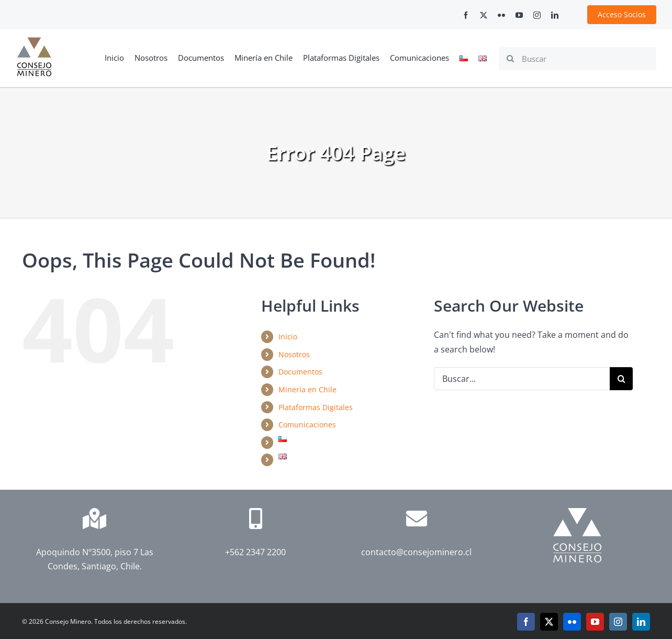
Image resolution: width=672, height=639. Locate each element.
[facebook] (466, 15)
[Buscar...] (522, 379)
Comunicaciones (307, 425)
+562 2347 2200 (255, 552)
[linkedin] (555, 15)
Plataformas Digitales (316, 407)
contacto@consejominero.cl (416, 552)
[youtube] (519, 15)
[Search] (510, 59)
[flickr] (501, 15)
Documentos (300, 372)
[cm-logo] (34, 41)
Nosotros (294, 354)
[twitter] (484, 15)
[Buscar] (578, 59)
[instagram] (537, 15)
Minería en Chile (307, 389)
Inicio (288, 337)
